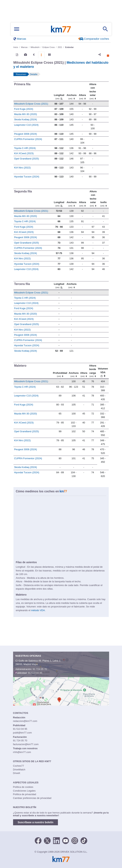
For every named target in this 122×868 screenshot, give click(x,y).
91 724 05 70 (40, 669)
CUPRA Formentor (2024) (28, 139)
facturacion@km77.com (26, 744)
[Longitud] (59, 91)
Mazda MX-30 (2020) (25, 114)
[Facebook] (38, 840)
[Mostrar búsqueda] (105, 29)
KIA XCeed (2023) (24, 153)
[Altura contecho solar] (93, 91)
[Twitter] (47, 840)
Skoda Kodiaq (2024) (25, 119)
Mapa (35, 664)
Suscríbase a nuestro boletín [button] (36, 822)
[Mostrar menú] (17, 29)
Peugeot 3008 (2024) (25, 134)
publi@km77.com (23, 733)
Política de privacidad (25, 794)
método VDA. (38, 610)
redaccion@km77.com (25, 721)
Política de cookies (23, 787)
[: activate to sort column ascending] (103, 91)
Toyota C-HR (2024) (25, 148)
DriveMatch (19, 770)
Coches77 (19, 766)
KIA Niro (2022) (22, 168)
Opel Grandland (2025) (26, 159)
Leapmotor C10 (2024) (26, 125)
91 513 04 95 (35, 673)
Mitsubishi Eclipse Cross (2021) (31, 104)
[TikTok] (84, 840)
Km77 (61, 29)
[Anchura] (71, 91)
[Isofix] (104, 198)
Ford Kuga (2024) (24, 109)
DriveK (17, 773)
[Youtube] (66, 840)
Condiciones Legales (24, 791)
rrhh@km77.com (22, 752)
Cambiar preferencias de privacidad (32, 798)
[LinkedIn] (56, 840)
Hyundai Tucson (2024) (27, 177)
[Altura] (82, 91)
